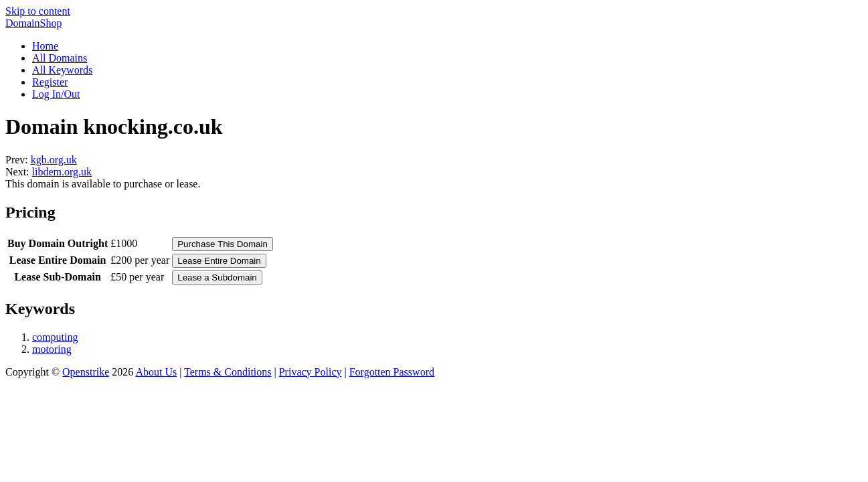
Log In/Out (56, 94)
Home (45, 46)
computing (55, 337)
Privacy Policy (311, 372)
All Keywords (62, 70)
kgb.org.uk (54, 160)
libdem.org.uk (62, 172)
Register (50, 82)
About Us (156, 372)
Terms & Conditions (228, 372)
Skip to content (38, 11)
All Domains (60, 58)
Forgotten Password (392, 372)
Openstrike (86, 372)
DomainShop (33, 23)
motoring (52, 349)
